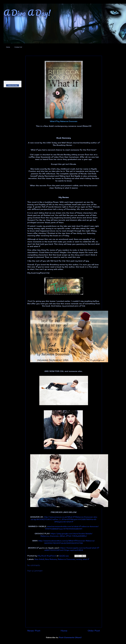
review (79, 559)
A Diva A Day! (27, 13)
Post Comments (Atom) (70, 637)
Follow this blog (13, 85)
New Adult (39, 559)
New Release (51, 559)
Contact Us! (18, 47)
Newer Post (34, 631)
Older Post (94, 631)
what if (86, 559)
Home (8, 47)
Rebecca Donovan (66, 559)
